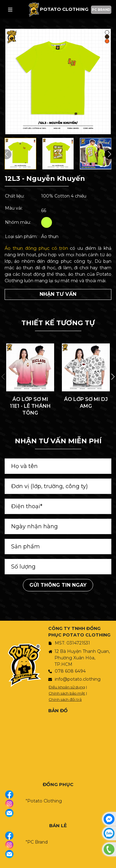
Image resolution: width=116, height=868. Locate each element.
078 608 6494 (70, 671)
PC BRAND (101, 10)
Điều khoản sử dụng (67, 687)
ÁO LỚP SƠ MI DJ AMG (86, 403)
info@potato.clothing (78, 679)
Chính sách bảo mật (67, 693)
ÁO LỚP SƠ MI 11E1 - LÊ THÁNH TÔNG (30, 406)
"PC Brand (37, 842)
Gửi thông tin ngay (58, 585)
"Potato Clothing (44, 801)
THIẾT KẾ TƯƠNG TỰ (58, 323)
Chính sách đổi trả (65, 699)
